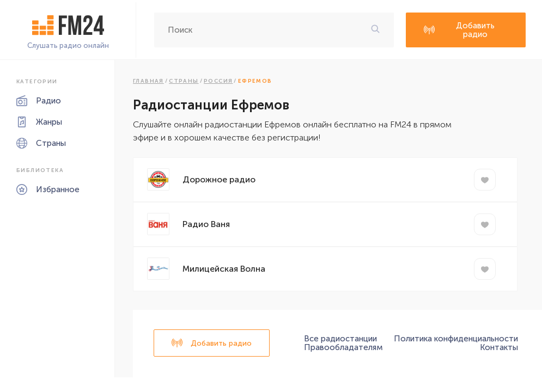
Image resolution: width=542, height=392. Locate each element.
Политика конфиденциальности (456, 339)
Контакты (499, 347)
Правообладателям (343, 347)
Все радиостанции (340, 339)
